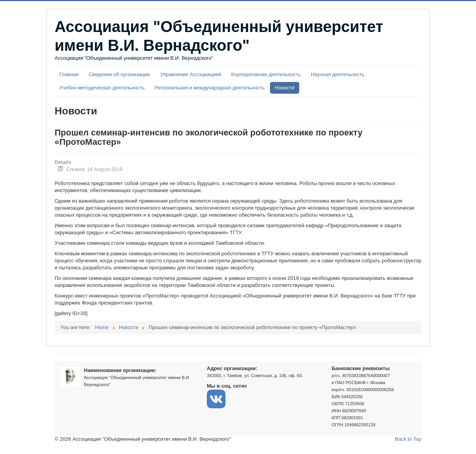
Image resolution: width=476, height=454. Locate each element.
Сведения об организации (119, 74)
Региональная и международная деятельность (210, 88)
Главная (69, 74)
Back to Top (408, 439)
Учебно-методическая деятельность (102, 88)
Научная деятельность (338, 74)
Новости (284, 88)
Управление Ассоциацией (191, 74)
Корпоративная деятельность (266, 74)
